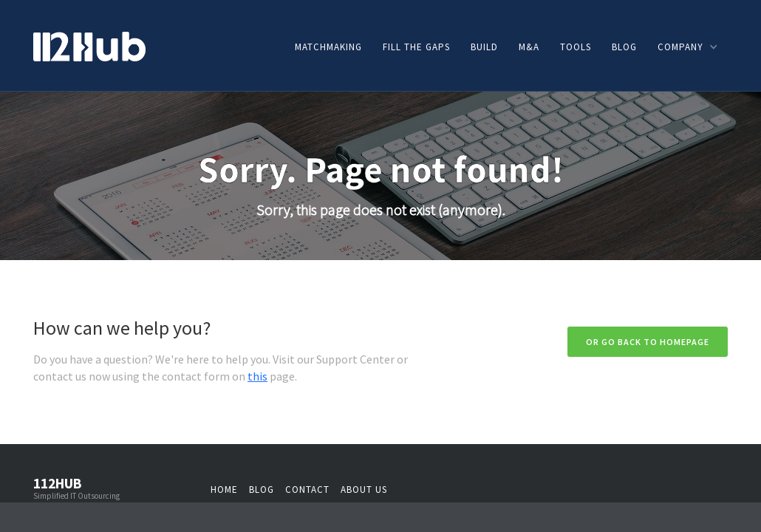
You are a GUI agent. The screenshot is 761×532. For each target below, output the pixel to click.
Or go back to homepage (648, 342)
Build (484, 47)
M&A (529, 47)
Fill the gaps (416, 47)
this (257, 376)
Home (224, 490)
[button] (687, 47)
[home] (89, 45)
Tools (576, 47)
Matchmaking (328, 47)
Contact (307, 490)
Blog (624, 47)
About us (364, 490)
